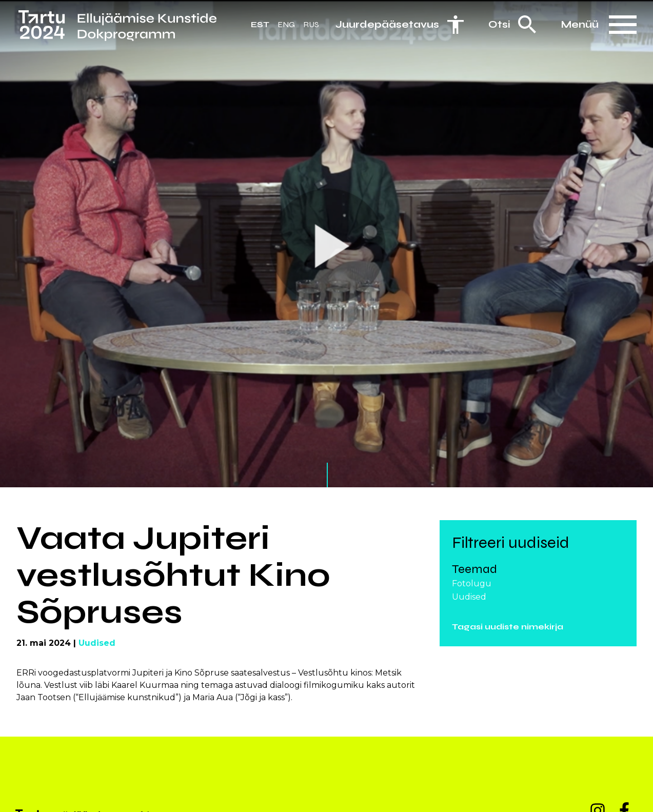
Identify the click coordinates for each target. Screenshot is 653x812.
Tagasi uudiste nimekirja (508, 627)
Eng (286, 24)
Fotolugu (472, 583)
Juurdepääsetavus (387, 24)
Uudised (97, 643)
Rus (311, 24)
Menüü (580, 24)
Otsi (499, 24)
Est (260, 24)
